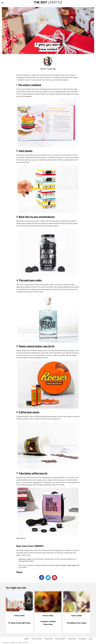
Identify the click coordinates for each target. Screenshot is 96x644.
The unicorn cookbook (30, 85)
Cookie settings (60, 639)
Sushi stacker (26, 151)
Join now (22, 559)
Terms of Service (37, 639)
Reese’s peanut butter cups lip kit (37, 346)
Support (27, 639)
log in (29, 559)
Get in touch (72, 565)
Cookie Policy (49, 639)
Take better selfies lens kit (33, 473)
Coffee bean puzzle (29, 412)
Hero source (21, 538)
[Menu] (2, 3)
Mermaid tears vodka (30, 280)
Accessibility (82, 639)
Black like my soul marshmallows (37, 217)
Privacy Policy (72, 639)
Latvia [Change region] (91, 639)
